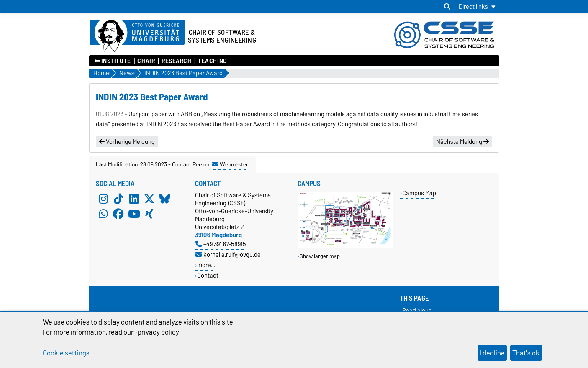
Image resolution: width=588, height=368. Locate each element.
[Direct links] (477, 6)
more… (206, 265)
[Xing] (149, 214)
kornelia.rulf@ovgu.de (228, 254)
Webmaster (230, 164)
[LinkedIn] (134, 199)
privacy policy (158, 332)
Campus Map (419, 193)
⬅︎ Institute (113, 61)
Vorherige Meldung (127, 142)
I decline (492, 353)
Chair (146, 61)
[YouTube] (134, 214)
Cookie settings (66, 353)
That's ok (526, 353)
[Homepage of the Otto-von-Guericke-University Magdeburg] (137, 36)
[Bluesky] (165, 199)
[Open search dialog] (447, 7)
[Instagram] (103, 199)
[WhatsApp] (103, 214)
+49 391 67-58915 (221, 244)
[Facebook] (118, 214)
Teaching (212, 61)
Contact (208, 275)
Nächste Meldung (462, 142)
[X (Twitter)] (149, 199)
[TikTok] (118, 199)
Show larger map (320, 256)
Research (176, 61)
